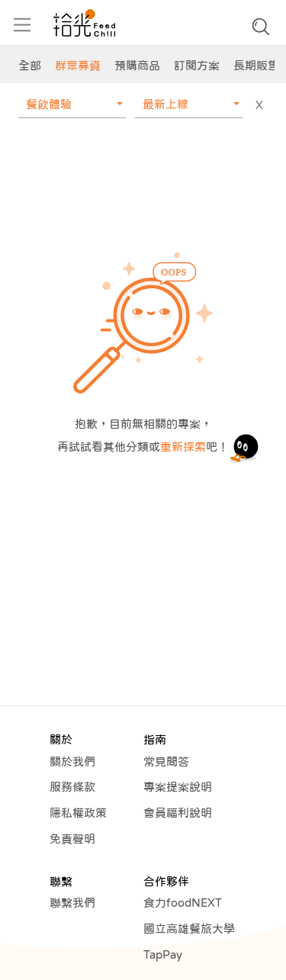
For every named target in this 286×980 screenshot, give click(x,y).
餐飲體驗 (49, 104)
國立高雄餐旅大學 (189, 929)
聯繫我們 (72, 903)
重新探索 (183, 447)
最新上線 (165, 104)
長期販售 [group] (256, 65)
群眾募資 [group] (78, 65)
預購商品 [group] (137, 65)
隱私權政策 (78, 813)
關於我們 (72, 762)
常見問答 (166, 762)
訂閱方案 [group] (197, 65)
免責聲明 (72, 839)
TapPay (163, 954)
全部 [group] (30, 65)
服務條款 (72, 787)
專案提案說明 (178, 787)
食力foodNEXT (183, 903)
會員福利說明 (178, 813)
